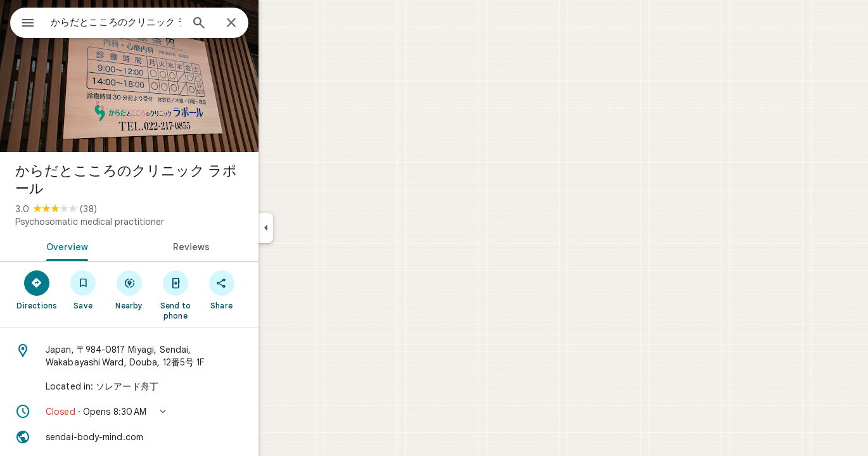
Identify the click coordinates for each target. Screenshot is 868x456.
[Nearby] (175, 289)
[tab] (110, 246)
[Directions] (83, 289)
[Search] (245, 24)
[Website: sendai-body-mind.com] (175, 437)
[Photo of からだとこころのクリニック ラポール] (175, 76)
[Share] (267, 289)
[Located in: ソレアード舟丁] (175, 386)
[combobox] (149, 22)
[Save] (129, 289)
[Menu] (23, 22)
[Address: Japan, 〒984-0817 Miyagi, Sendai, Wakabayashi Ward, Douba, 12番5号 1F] (175, 356)
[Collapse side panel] (311, 228)
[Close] (277, 23)
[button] (175, 412)
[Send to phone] (221, 294)
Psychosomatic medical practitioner (135, 222)
